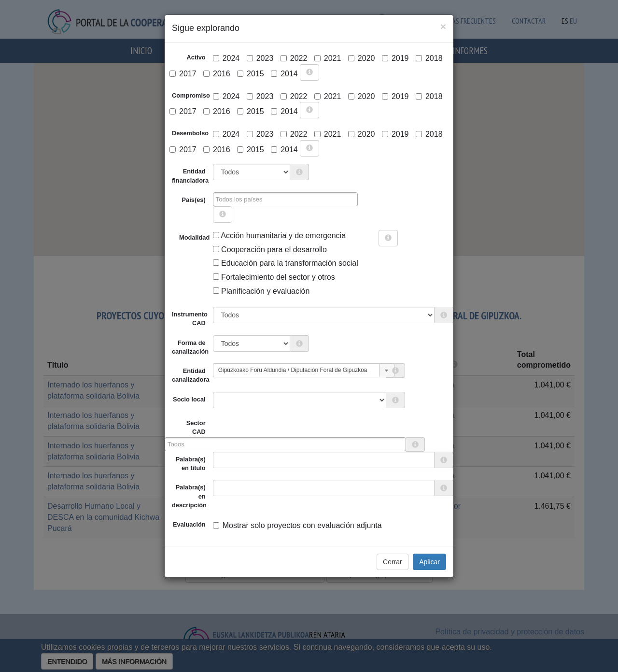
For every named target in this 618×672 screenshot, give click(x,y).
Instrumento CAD (190, 319)
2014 (284, 74)
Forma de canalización (190, 347)
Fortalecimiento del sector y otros (274, 277)
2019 (395, 58)
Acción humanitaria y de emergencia (279, 236)
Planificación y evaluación (261, 291)
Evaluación (189, 524)
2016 (217, 74)
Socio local (189, 399)
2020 (362, 58)
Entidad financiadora (190, 176)
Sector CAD (196, 427)
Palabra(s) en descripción (189, 496)
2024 (226, 58)
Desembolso (190, 133)
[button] (387, 370)
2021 (328, 58)
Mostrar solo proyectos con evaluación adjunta (297, 525)
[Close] (443, 26)
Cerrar (393, 562)
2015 (251, 74)
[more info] (309, 72)
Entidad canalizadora (191, 375)
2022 (294, 58)
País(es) (194, 200)
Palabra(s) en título (191, 464)
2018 (429, 58)
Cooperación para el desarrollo (270, 250)
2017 (183, 74)
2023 (260, 58)
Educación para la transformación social (286, 263)
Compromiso (191, 95)
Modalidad (183, 237)
